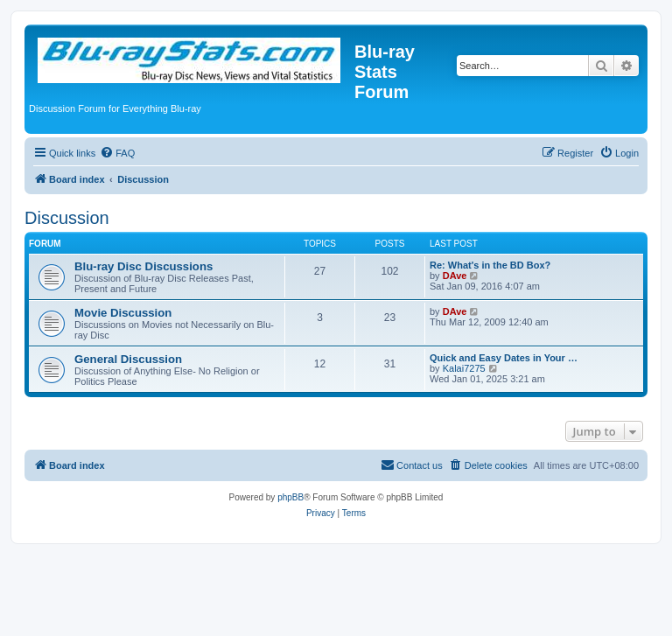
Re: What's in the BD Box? (490, 265)
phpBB (290, 497)
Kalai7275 (464, 368)
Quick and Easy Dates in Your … (504, 358)
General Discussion (128, 359)
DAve (455, 276)
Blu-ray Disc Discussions (143, 266)
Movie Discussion (123, 313)
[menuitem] (117, 153)
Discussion (67, 218)
